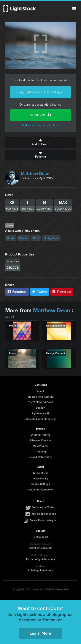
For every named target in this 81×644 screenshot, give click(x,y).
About (40, 391)
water (24, 238)
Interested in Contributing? (41, 419)
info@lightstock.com (40, 548)
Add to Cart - (41, 115)
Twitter (40, 292)
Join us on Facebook (44, 514)
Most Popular (40, 446)
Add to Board (40, 143)
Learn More (40, 633)
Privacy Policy (40, 478)
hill (36, 238)
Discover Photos (40, 435)
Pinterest (62, 292)
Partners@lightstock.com (40, 559)
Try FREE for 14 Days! (41, 402)
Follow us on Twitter (44, 507)
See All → (12, 317)
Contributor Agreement (41, 489)
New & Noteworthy (40, 457)
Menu (74, 9)
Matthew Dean (35, 173)
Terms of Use (41, 473)
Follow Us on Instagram (44, 520)
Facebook (17, 292)
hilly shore (51, 238)
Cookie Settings (41, 484)
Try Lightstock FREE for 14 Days (41, 92)
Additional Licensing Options (40, 125)
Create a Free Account (40, 397)
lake (11, 238)
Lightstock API (40, 413)
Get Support (41, 537)
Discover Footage (41, 440)
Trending (41, 451)
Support (40, 408)
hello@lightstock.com (40, 570)
